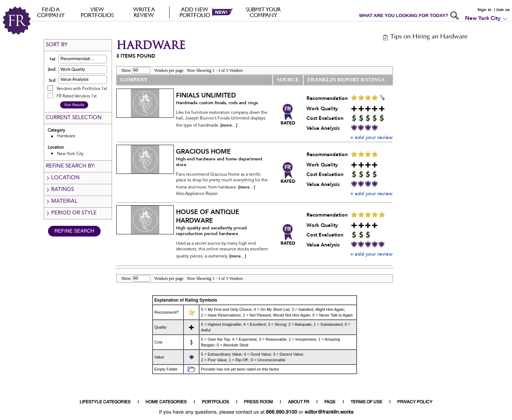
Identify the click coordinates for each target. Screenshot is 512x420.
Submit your (263, 12)
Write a (144, 12)
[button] (94, 59)
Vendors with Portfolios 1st (82, 89)
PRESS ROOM (258, 402)
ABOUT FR (299, 402)
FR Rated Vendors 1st (77, 96)
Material (62, 201)
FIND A (51, 12)
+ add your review (371, 137)
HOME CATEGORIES (166, 402)
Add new (195, 12)
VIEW (97, 12)
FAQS (330, 402)
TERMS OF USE (366, 402)
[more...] (229, 125)
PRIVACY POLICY (415, 402)
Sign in (484, 10)
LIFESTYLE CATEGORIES (105, 402)
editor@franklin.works (329, 412)
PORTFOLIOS (215, 402)
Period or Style (71, 213)
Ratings (60, 190)
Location (63, 178)
